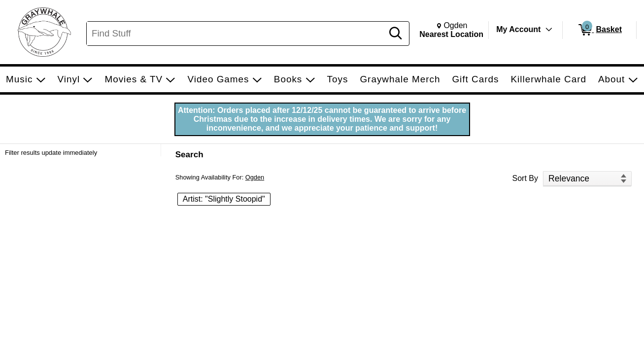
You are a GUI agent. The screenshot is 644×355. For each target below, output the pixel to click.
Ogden (255, 177)
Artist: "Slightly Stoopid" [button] (224, 199)
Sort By (525, 178)
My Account (518, 29)
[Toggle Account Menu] (549, 30)
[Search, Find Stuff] (236, 34)
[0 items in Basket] (599, 30)
